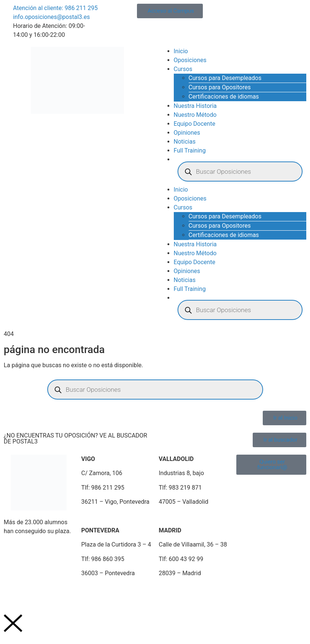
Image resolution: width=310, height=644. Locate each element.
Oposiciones (190, 60)
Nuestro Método (195, 115)
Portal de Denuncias (226, 591)
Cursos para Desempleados (225, 78)
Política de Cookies (122, 591)
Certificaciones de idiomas (224, 97)
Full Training (190, 150)
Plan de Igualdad (173, 591)
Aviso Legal (15, 591)
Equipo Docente (195, 124)
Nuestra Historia (195, 106)
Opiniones (187, 133)
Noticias (185, 142)
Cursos (183, 69)
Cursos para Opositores (220, 87)
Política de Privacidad (63, 591)
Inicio (181, 51)
